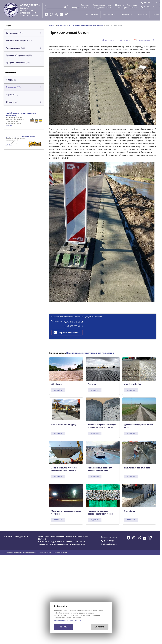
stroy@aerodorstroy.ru (103, 8)
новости (142, 15)
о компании (110, 15)
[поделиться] (109, 40)
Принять (63, 627)
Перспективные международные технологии (86, 25)
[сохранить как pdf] (144, 40)
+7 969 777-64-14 (150, 7)
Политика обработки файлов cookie (67, 620)
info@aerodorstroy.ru (80, 8)
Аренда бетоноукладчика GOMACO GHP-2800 (20, 137)
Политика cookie (45, 552)
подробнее (58, 390)
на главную (92, 15)
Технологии (62, 25)
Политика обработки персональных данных (20, 552)
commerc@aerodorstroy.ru (127, 8)
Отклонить (99, 627)
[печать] (125, 40)
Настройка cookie (61, 552)
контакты (127, 15)
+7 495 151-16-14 (150, 3)
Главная (52, 25)
